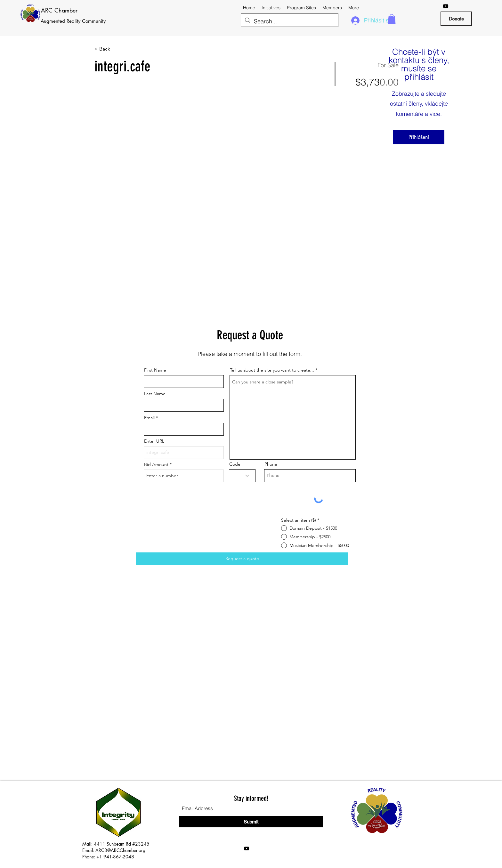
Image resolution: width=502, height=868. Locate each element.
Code (235, 464)
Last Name (155, 394)
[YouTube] (446, 6)
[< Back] (117, 49)
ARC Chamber (59, 10)
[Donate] (456, 19)
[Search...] (289, 21)
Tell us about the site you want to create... (272, 370)
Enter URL (154, 441)
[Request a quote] (242, 559)
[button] (392, 19)
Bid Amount (156, 464)
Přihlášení (419, 137)
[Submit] (251, 822)
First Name (155, 370)
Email (149, 418)
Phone (271, 464)
